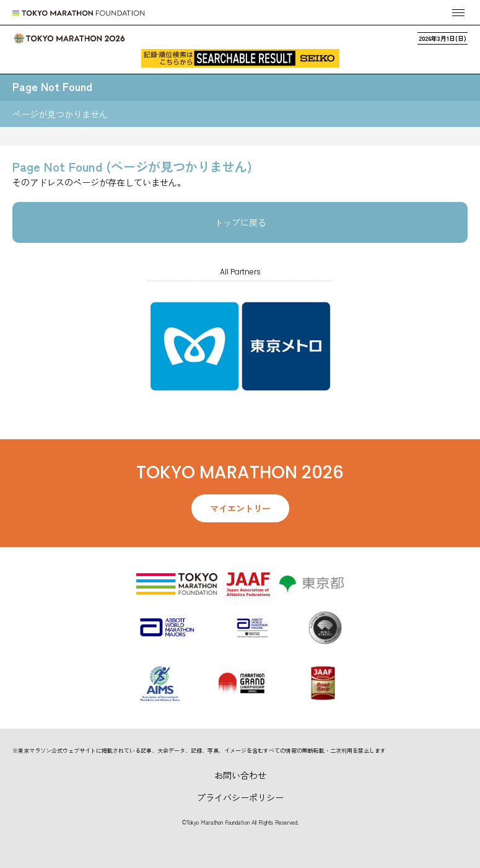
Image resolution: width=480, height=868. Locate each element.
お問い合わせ (240, 775)
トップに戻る (240, 222)
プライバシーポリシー (240, 797)
